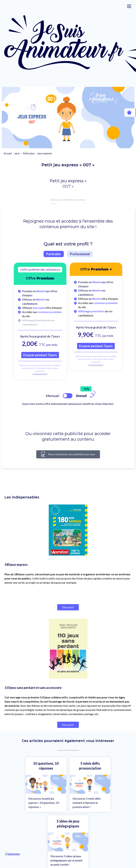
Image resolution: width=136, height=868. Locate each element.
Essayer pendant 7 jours (40, 355)
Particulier (54, 254)
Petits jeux (29, 153)
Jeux (17, 153)
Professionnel (80, 254)
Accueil (8, 153)
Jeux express (45, 153)
